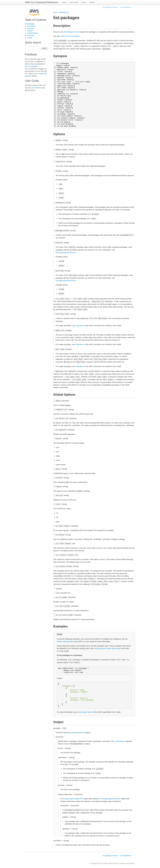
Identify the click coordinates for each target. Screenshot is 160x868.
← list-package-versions (109, 7)
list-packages (30, 24)
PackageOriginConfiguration (72, 799)
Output (30, 38)
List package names (85, 712)
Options (30, 31)
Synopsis (30, 28)
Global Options (33, 33)
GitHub (92, 2)
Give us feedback (31, 66)
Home (64, 2)
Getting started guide (65, 641)
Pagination (79, 325)
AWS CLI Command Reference (41, 2)
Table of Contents (36, 20)
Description (31, 26)
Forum (84, 2)
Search (44, 48)
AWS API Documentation (70, 36)
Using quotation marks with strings (107, 648)
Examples (31, 35)
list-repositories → (127, 7)
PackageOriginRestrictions (66, 252)
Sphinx (132, 863)
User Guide (74, 2)
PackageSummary (73, 32)
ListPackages (120, 741)
